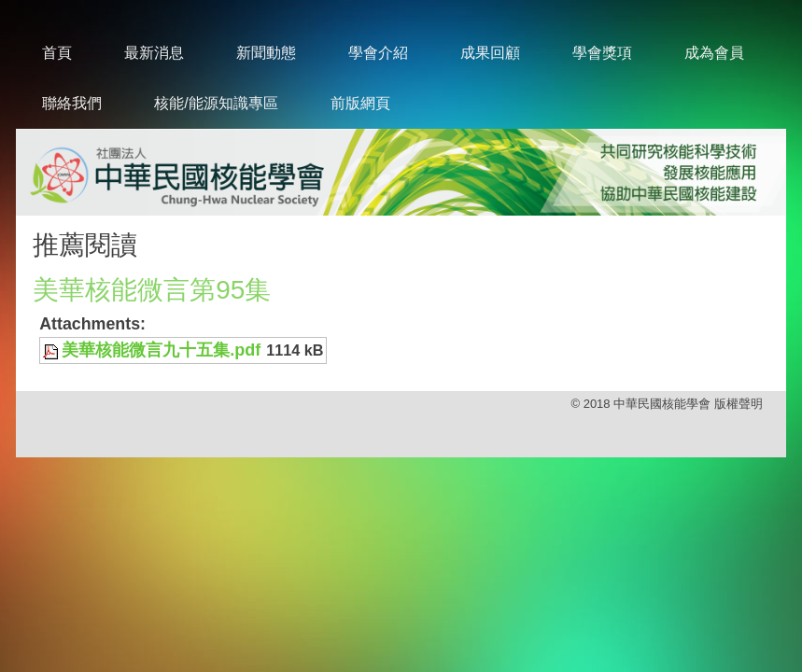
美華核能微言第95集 (152, 290)
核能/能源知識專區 (216, 103)
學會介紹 (378, 53)
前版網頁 (360, 103)
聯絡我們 (72, 103)
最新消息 (154, 53)
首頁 (57, 53)
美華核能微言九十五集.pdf (161, 350)
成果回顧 (490, 53)
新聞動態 (266, 53)
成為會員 (714, 53)
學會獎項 (602, 53)
